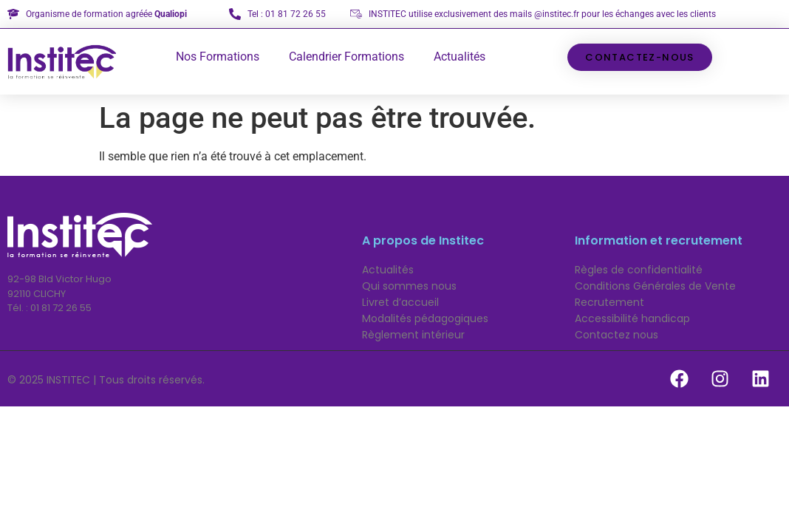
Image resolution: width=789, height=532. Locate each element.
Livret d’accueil (400, 302)
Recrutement (609, 302)
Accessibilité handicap (632, 318)
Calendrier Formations (346, 57)
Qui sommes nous (409, 286)
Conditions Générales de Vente (655, 286)
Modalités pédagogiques (425, 318)
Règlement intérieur (413, 335)
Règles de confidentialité (639, 270)
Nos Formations (218, 57)
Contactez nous (616, 335)
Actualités (460, 57)
